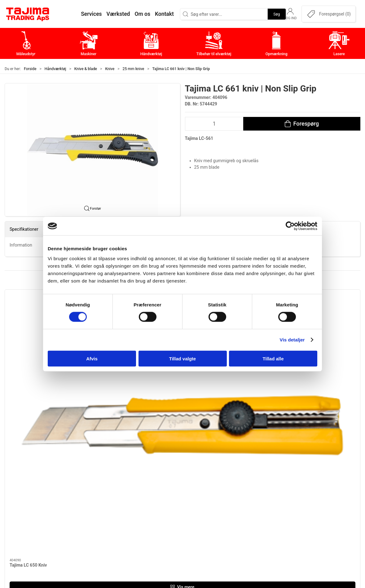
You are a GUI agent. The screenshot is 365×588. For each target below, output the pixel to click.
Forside (30, 69)
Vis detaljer (292, 340)
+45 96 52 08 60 (84, 510)
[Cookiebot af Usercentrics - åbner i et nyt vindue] (290, 226)
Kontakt (262, 483)
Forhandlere (267, 521)
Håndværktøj (55, 69)
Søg (277, 14)
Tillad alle (273, 358)
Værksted (264, 493)
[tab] (176, 406)
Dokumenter (267, 512)
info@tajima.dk (83, 517)
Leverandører (268, 502)
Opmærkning (149, 512)
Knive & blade (86, 69)
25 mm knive (134, 69)
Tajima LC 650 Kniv (28, 362)
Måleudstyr (147, 473)
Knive (110, 69)
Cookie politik (269, 531)
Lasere (142, 521)
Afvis (92, 358)
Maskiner (145, 483)
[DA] (28, 14)
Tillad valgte (182, 358)
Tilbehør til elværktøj (157, 502)
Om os (261, 473)
